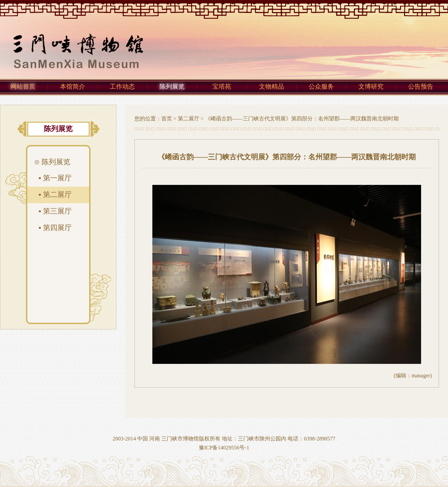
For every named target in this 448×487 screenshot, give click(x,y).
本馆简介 (73, 87)
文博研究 (371, 87)
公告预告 (421, 87)
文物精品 (271, 87)
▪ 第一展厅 (55, 178)
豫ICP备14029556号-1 (224, 448)
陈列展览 (172, 87)
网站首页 (23, 87)
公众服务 (321, 87)
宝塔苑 (222, 87)
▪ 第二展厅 (55, 194)
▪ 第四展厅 (55, 228)
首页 (167, 119)
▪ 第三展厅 (55, 211)
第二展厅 (189, 119)
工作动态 (122, 87)
